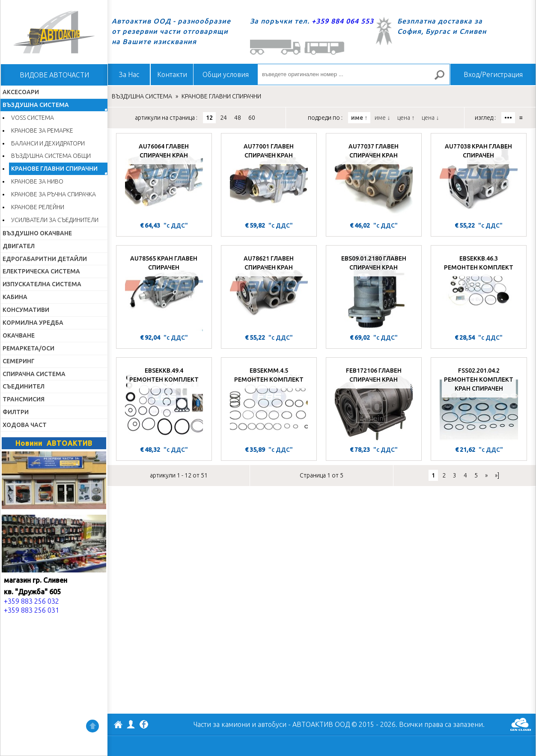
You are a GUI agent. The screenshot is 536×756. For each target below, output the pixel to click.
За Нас (129, 74)
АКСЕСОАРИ (21, 92)
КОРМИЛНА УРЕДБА (33, 323)
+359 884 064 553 (343, 21)
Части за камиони (222, 724)
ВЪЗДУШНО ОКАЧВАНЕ (37, 233)
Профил (131, 724)
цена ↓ (430, 118)
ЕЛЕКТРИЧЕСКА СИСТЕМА (41, 271)
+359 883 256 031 (31, 610)
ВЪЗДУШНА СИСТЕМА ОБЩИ (51, 156)
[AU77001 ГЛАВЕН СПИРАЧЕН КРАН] (269, 178)
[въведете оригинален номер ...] (354, 74)
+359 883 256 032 (31, 601)
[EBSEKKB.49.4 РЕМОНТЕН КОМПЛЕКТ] (164, 403)
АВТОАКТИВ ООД (118, 726)
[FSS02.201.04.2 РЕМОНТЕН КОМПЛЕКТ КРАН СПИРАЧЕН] (479, 403)
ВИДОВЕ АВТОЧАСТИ (54, 75)
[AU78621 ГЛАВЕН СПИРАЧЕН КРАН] (269, 291)
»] (497, 475)
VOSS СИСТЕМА (33, 118)
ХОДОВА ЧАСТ (25, 425)
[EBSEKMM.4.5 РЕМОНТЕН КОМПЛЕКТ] (269, 403)
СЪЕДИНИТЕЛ (24, 386)
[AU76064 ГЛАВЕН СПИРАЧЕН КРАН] (164, 178)
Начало (54, 32)
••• (508, 118)
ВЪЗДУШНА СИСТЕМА (36, 105)
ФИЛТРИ (16, 412)
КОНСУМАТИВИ (26, 310)
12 (209, 118)
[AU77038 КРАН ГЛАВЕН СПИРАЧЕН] (479, 178)
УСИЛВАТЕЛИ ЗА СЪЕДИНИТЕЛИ (55, 220)
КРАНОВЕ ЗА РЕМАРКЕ (42, 130)
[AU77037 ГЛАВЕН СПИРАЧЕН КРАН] (374, 178)
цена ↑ (406, 118)
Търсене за (443, 79)
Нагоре (92, 726)
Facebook (144, 725)
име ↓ (382, 118)
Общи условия (226, 74)
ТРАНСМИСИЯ (24, 399)
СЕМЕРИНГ (19, 361)
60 (252, 118)
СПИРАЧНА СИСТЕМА (34, 374)
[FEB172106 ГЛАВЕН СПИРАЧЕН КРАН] (374, 403)
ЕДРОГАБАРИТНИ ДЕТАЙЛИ (45, 259)
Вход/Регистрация (493, 74)
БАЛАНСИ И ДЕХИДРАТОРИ (48, 143)
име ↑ (359, 118)
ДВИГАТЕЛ (19, 246)
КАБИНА (15, 297)
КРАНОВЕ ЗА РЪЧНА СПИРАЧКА (54, 194)
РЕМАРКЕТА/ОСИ (28, 348)
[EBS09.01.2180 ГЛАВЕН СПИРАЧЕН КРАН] (374, 291)
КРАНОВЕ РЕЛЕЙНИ (38, 207)
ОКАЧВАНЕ (19, 335)
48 (238, 118)
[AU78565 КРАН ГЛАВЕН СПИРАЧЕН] (164, 291)
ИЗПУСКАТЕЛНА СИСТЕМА (42, 284)
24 (223, 118)
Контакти (172, 74)
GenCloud (521, 724)
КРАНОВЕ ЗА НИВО (37, 181)
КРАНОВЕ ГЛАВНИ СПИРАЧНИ (54, 169)
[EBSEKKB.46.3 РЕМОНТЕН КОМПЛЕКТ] (479, 291)
